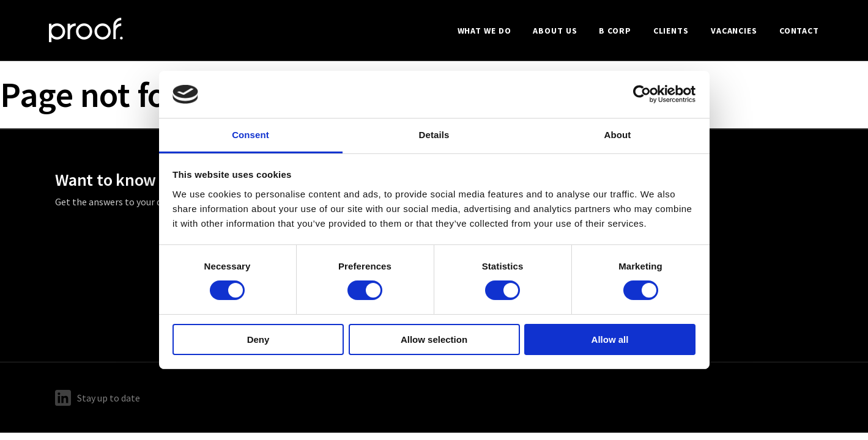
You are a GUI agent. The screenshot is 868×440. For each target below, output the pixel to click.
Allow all (610, 339)
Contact (799, 31)
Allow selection (434, 339)
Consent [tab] (250, 135)
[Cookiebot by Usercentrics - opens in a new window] (642, 94)
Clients (671, 31)
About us (555, 31)
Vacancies (734, 31)
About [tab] (618, 135)
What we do (484, 31)
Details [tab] (434, 135)
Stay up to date (98, 398)
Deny (258, 339)
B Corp (615, 31)
